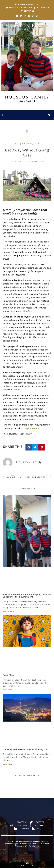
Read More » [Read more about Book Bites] (8, 690)
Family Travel (33, 143)
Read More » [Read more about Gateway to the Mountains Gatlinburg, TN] (8, 764)
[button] (3, 115)
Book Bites (8, 675)
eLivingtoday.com (30, 428)
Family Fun (20, 143)
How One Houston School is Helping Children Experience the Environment (27, 596)
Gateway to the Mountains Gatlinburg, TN (25, 749)
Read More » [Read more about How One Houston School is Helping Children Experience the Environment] (8, 612)
